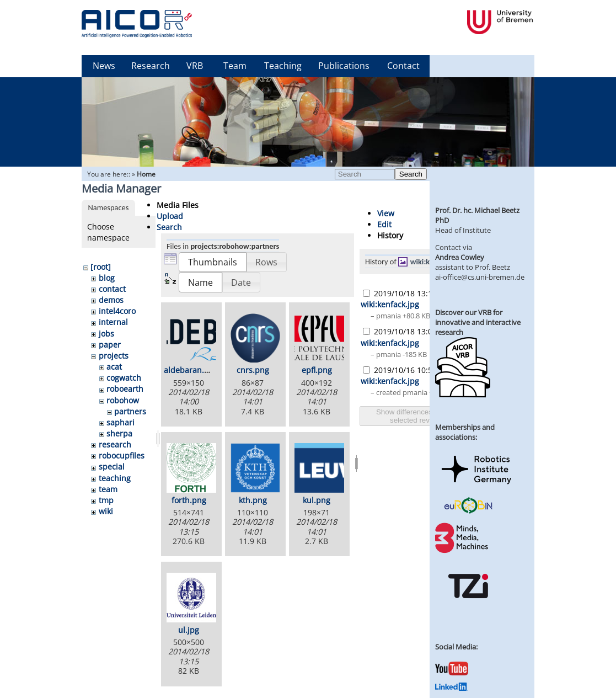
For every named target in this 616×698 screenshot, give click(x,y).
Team (235, 66)
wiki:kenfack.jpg (390, 304)
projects (114, 356)
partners (130, 411)
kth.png (253, 500)
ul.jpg (189, 630)
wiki (106, 511)
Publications (344, 66)
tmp (106, 500)
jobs (106, 334)
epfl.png (317, 370)
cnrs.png (253, 370)
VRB (195, 66)
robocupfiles (122, 455)
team (108, 489)
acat (114, 367)
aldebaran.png (191, 370)
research (115, 444)
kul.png (317, 500)
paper (110, 345)
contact (112, 289)
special (112, 467)
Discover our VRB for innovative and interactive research (478, 322)
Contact (403, 66)
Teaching (283, 66)
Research (151, 66)
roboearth (125, 389)
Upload (170, 216)
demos (111, 300)
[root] (101, 267)
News (104, 66)
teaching (115, 478)
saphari (120, 422)
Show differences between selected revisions (419, 416)
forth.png (189, 500)
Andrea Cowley (460, 257)
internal (113, 322)
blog (107, 278)
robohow (123, 400)
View (386, 213)
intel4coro (117, 311)
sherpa (119, 433)
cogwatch (124, 378)
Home (146, 174)
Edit (384, 224)
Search (411, 174)
